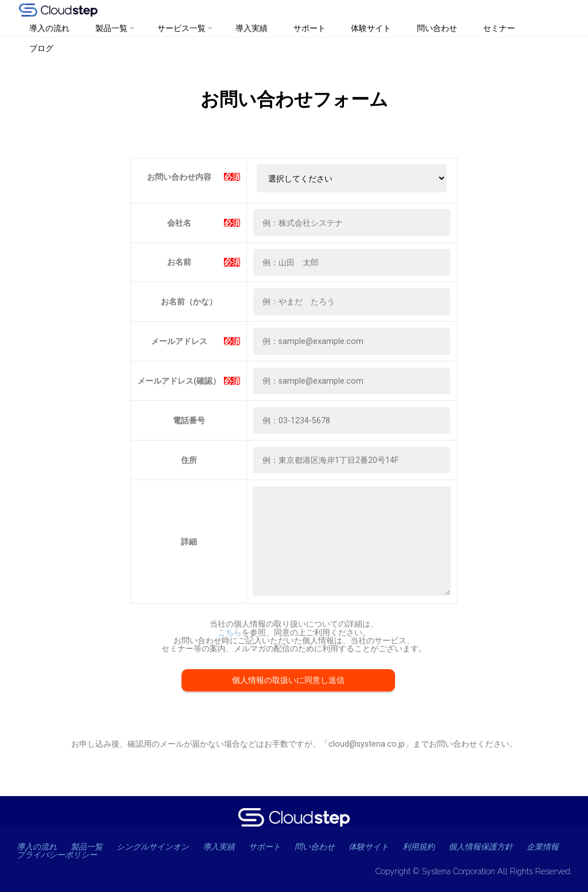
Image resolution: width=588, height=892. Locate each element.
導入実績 (225, 847)
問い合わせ (324, 847)
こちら (230, 632)
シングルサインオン (156, 847)
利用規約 (431, 847)
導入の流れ (37, 847)
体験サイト (380, 847)
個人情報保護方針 (493, 847)
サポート (272, 847)
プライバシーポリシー (105, 855)
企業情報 (33, 855)
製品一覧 (88, 847)
